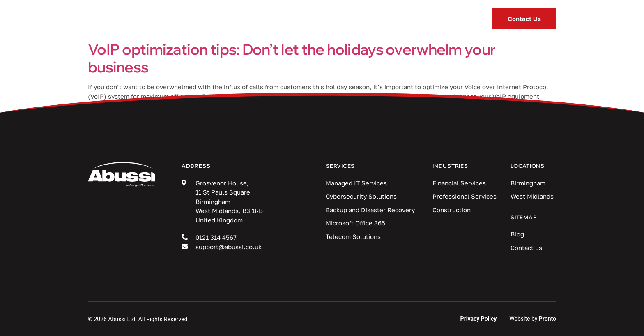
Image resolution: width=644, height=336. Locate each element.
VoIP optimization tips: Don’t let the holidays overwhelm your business (292, 58)
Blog (354, 19)
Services (231, 19)
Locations (410, 19)
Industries (297, 19)
